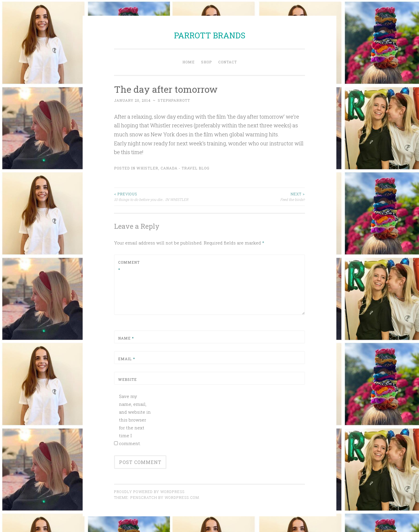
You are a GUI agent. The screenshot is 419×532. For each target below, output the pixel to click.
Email (127, 359)
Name (126, 338)
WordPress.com (182, 497)
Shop (206, 62)
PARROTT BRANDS (210, 35)
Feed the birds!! (257, 196)
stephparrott (174, 100)
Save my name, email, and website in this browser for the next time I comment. (135, 420)
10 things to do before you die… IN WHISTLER (162, 196)
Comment (129, 266)
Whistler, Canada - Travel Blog (173, 168)
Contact (228, 62)
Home (189, 62)
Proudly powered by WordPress (149, 492)
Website (127, 379)
